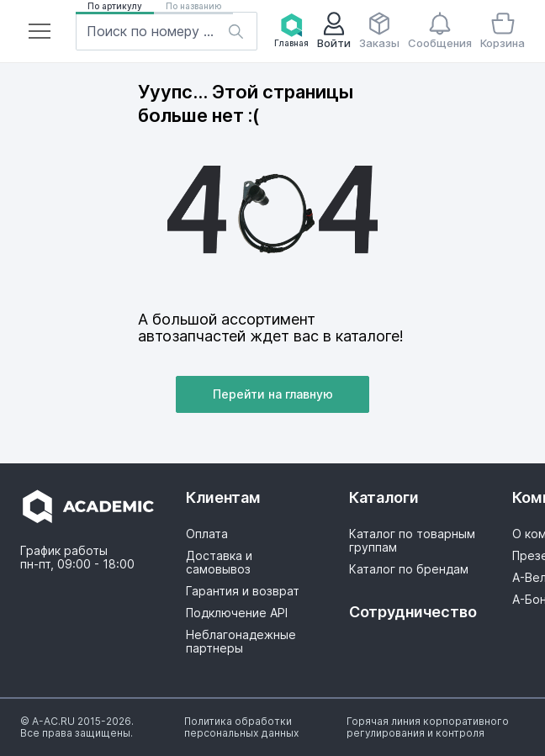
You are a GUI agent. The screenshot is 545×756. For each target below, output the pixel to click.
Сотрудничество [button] (412, 612)
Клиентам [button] (223, 497)
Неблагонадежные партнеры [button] (241, 642)
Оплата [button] (207, 534)
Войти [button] (334, 31)
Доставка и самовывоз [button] (219, 563)
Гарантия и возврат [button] (243, 591)
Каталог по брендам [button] (409, 569)
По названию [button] (193, 6)
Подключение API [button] (237, 613)
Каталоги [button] (384, 497)
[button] (40, 31)
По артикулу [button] (115, 6)
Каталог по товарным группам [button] (412, 541)
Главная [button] (291, 31)
